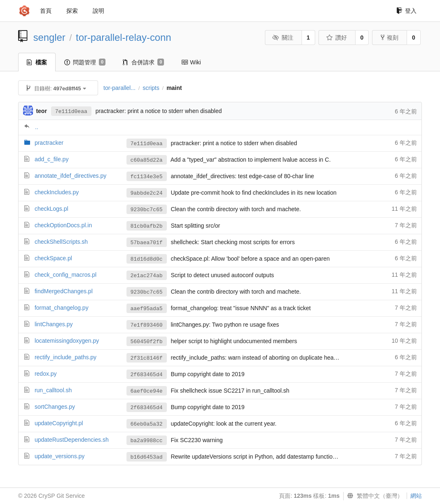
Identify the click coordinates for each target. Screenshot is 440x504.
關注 (283, 38)
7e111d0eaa (71, 112)
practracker (49, 143)
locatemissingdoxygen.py (67, 341)
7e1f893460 (147, 325)
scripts (151, 88)
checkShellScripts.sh (61, 242)
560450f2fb (147, 342)
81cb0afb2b (147, 226)
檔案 (37, 62)
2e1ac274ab (147, 276)
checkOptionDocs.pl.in (63, 225)
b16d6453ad (147, 457)
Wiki (191, 62)
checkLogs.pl (51, 209)
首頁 (46, 11)
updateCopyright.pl (59, 423)
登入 (406, 11)
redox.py (46, 374)
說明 (98, 11)
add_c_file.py (52, 159)
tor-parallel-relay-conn (123, 37)
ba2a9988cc (147, 441)
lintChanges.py (54, 324)
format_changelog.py (62, 308)
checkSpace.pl (53, 258)
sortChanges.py (55, 407)
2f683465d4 (147, 375)
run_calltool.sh (53, 390)
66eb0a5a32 (147, 424)
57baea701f (147, 243)
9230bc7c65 (147, 210)
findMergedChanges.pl (64, 291)
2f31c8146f (147, 358)
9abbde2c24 (147, 193)
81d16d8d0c (147, 259)
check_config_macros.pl (66, 275)
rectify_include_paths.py (66, 357)
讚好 (336, 38)
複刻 (390, 38)
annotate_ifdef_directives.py (70, 176)
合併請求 (143, 62)
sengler (49, 37)
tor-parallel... (119, 88)
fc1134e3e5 (147, 177)
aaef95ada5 (147, 309)
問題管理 (85, 62)
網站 (416, 496)
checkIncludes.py (57, 192)
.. (37, 127)
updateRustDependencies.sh (72, 440)
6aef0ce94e (147, 391)
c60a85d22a (147, 160)
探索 (72, 11)
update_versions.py (60, 456)
